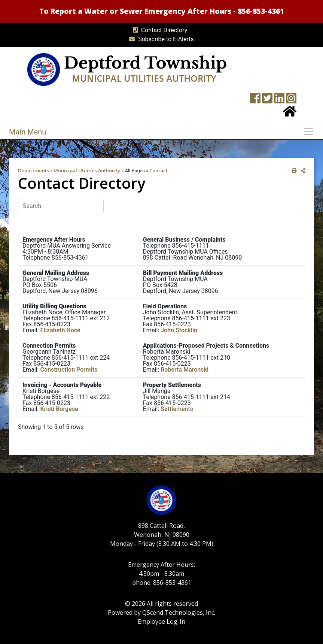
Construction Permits (69, 370)
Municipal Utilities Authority (87, 170)
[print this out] (293, 171)
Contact (159, 170)
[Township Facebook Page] (255, 101)
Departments (33, 170)
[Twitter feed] (267, 101)
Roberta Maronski (185, 370)
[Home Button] (290, 114)
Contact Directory (159, 30)
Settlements (177, 409)
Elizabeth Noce (60, 330)
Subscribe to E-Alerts (160, 39)
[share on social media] (301, 171)
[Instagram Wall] (291, 101)
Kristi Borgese (59, 409)
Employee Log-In (161, 622)
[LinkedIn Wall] (279, 101)
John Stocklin (179, 330)
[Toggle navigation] (311, 132)
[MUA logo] (127, 69)
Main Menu (28, 132)
